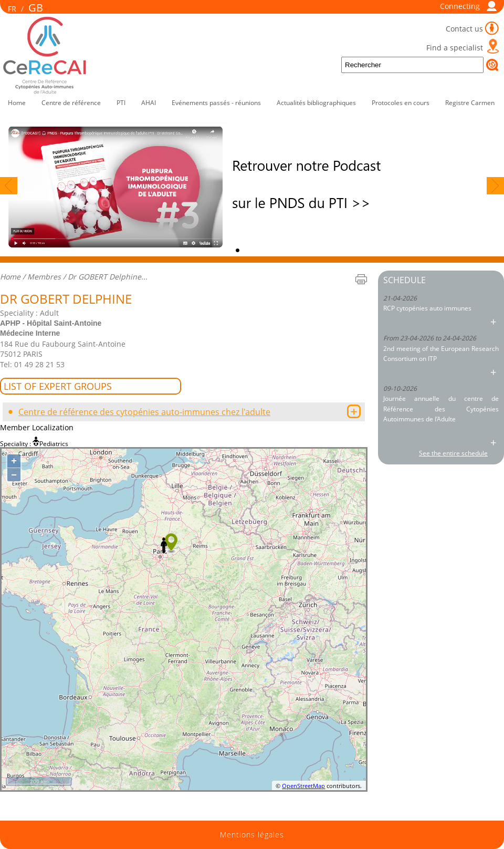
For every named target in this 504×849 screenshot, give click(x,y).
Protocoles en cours (401, 103)
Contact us (464, 29)
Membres (44, 277)
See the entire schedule (453, 453)
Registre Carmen (470, 103)
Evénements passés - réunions (216, 103)
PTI (121, 103)
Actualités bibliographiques (316, 103)
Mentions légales (252, 835)
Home (17, 103)
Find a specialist (455, 48)
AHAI (149, 103)
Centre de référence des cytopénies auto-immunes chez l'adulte (144, 412)
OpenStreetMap (303, 786)
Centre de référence (71, 103)
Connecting (460, 6)
